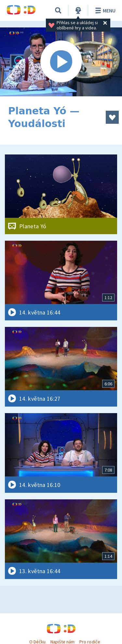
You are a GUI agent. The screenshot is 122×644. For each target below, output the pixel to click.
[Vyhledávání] (58, 10)
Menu (104, 10)
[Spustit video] (61, 62)
